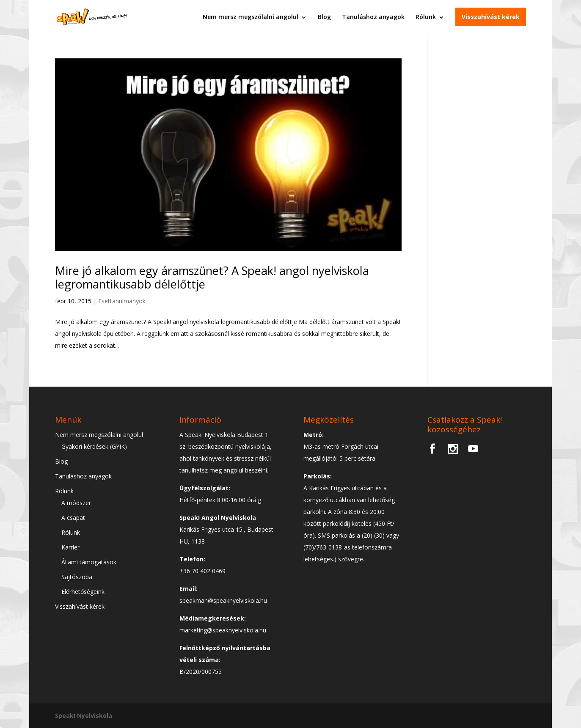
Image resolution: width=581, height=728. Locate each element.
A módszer (76, 503)
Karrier (70, 547)
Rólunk (426, 17)
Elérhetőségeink (83, 592)
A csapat (73, 518)
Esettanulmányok (122, 301)
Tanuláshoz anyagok (373, 17)
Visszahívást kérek (491, 17)
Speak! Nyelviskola (84, 716)
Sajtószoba (77, 577)
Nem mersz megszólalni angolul (251, 17)
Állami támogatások (89, 562)
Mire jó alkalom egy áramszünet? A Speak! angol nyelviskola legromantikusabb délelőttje (212, 277)
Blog (324, 17)
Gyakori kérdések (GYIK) (94, 446)
